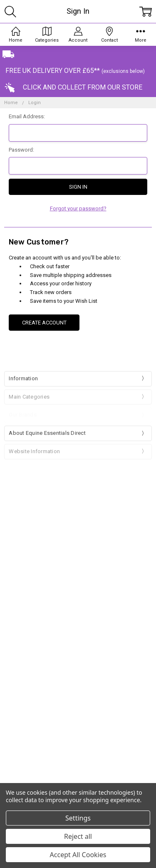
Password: (21, 150)
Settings (78, 818)
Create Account (44, 323)
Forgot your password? (78, 208)
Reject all (78, 836)
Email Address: (27, 116)
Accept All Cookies (78, 855)
